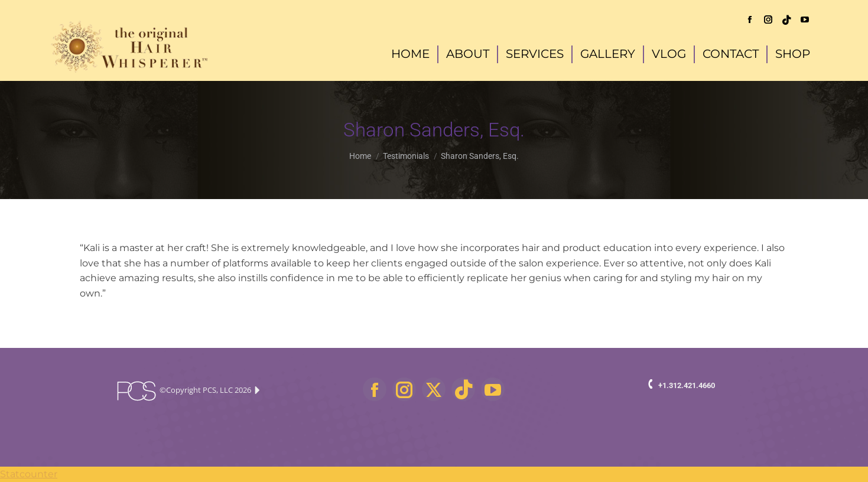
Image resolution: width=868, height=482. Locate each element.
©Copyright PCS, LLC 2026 (188, 391)
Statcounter (29, 474)
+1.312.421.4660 (687, 385)
